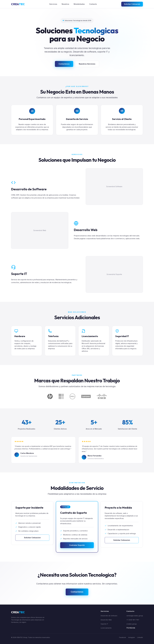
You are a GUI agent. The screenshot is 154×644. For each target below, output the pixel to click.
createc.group (132, 624)
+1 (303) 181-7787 (133, 620)
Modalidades (79, 4)
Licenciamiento (106, 628)
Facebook (123, 637)
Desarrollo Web (106, 620)
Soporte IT (104, 624)
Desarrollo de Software (109, 616)
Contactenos (64, 64)
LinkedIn (140, 637)
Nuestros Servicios (87, 64)
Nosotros (65, 4)
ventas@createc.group (135, 616)
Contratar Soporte (77, 547)
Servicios (53, 4)
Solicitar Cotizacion (132, 4)
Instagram (132, 637)
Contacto (93, 4)
